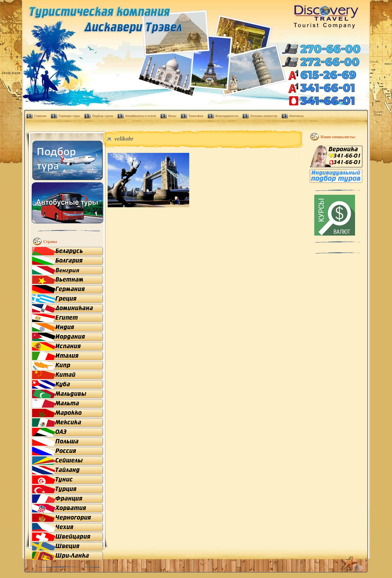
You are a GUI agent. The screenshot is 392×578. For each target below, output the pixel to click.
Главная (40, 116)
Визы (172, 116)
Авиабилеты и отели (141, 116)
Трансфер (196, 116)
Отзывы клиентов (264, 116)
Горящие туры (69, 116)
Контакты (297, 116)
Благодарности (227, 116)
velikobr (124, 139)
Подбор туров (103, 116)
